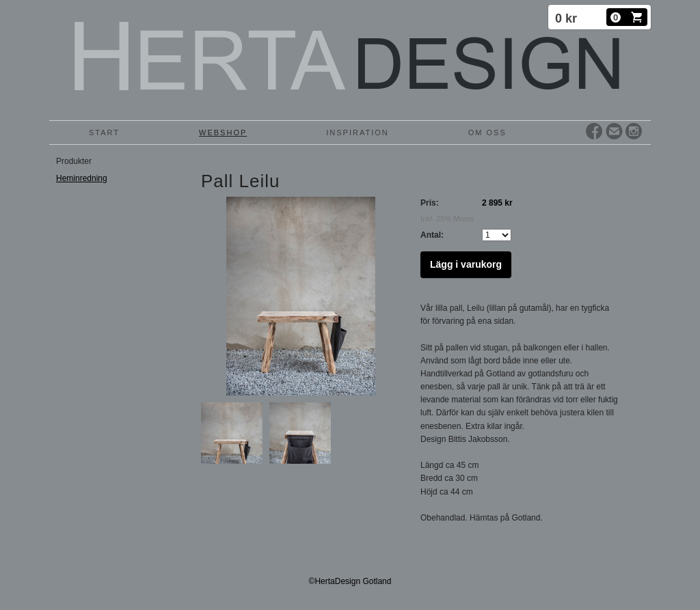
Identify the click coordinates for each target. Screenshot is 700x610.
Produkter (74, 161)
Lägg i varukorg (466, 264)
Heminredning (82, 178)
